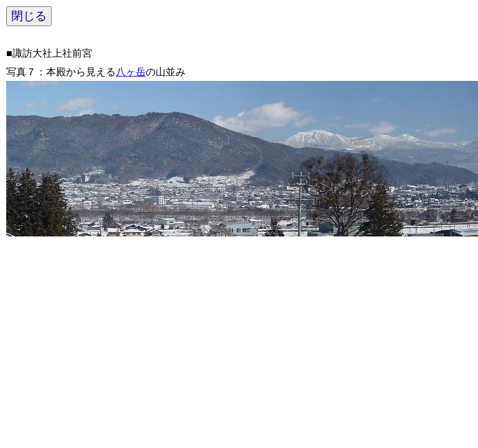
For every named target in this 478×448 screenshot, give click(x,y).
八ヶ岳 (131, 72)
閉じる (29, 16)
